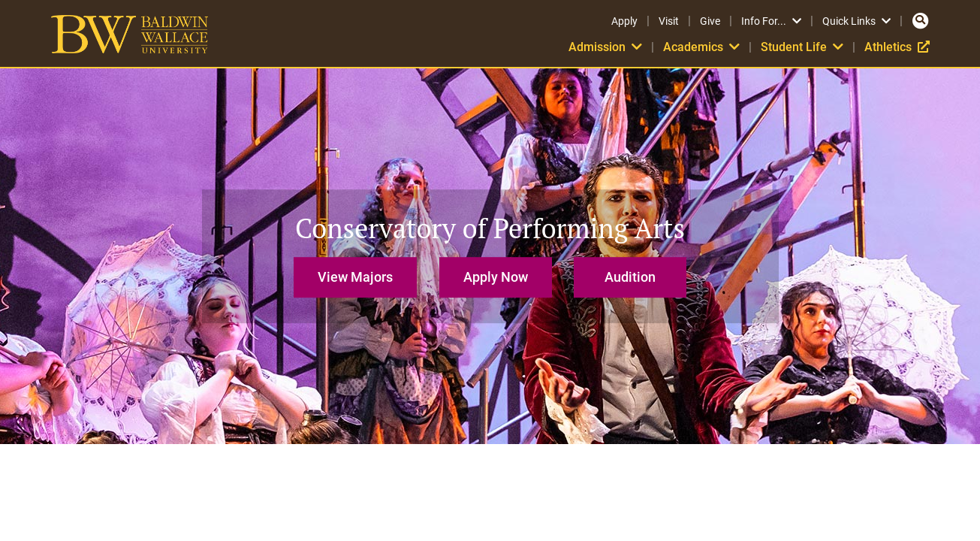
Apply (624, 21)
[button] (359, 270)
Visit (669, 21)
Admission (605, 47)
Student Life (802, 47)
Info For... (771, 21)
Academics (701, 47)
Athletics (897, 47)
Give (710, 21)
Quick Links (856, 21)
